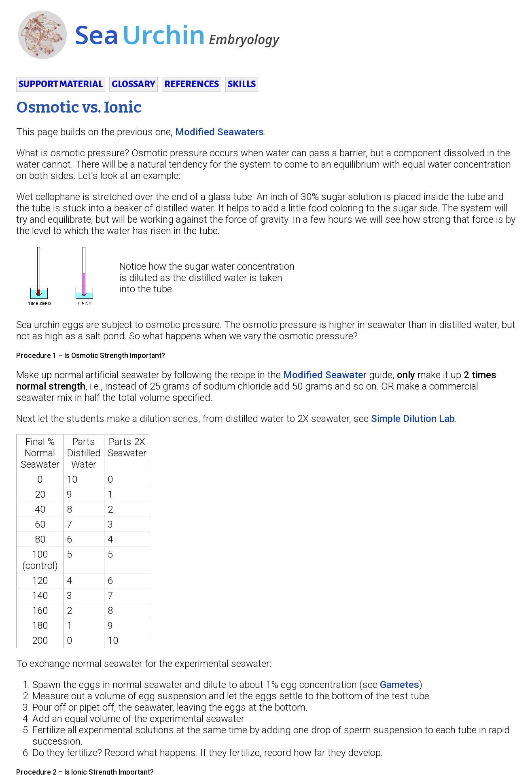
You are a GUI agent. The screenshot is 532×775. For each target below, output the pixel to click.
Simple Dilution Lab (413, 419)
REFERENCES (192, 84)
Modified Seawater (325, 375)
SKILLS (242, 84)
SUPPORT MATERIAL (61, 84)
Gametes (400, 685)
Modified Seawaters (219, 132)
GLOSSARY (134, 84)
